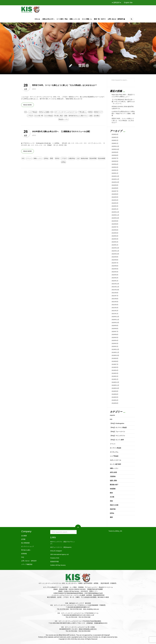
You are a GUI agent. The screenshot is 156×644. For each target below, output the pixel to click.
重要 (52, 158)
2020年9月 (115, 326)
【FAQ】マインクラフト (118, 436)
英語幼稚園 (101, 158)
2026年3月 (115, 137)
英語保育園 (93, 158)
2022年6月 (115, 266)
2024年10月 (115, 182)
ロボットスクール (116, 460)
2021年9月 (115, 293)
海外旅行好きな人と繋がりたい (78, 116)
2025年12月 (115, 146)
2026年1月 (115, 143)
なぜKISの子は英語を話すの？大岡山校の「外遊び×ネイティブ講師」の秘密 (123, 113)
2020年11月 (115, 320)
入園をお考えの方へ (48, 19)
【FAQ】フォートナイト (118, 432)
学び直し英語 (58, 116)
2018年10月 (115, 388)
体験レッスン (75, 19)
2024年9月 (115, 185)
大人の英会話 (49, 116)
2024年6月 (115, 194)
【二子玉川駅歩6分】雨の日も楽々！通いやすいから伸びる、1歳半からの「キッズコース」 (123, 102)
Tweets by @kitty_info (115, 531)
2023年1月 (115, 245)
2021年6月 (115, 299)
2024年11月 (115, 179)
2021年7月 (115, 296)
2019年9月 (115, 358)
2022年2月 (115, 278)
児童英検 (113, 476)
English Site (128, 3)
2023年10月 (115, 218)
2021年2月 (115, 311)
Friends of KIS (55, 558)
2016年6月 (115, 403)
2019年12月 (115, 349)
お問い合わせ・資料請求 (117, 19)
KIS (26, 112)
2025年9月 (115, 152)
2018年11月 (115, 385)
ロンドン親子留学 (116, 464)
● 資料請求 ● (116, 3)
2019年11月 (115, 352)
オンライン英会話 (116, 448)
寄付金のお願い (26, 550)
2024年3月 (115, 203)
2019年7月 (115, 364)
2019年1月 (115, 379)
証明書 (23, 539)
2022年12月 (115, 248)
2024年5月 (115, 197)
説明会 (46, 158)
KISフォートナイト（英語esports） (61, 547)
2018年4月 (115, 400)
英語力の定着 (114, 505)
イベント (29, 158)
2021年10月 (115, 290)
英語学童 (113, 509)
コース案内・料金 (62, 19)
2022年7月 (115, 263)
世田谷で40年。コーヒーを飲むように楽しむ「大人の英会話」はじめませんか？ (64, 85)
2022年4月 (115, 272)
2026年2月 (115, 140)
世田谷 (90, 112)
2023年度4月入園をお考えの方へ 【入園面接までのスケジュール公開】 (61, 132)
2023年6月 (115, 230)
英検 (111, 501)
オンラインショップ (27, 546)
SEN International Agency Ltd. (60, 554)
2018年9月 (115, 391)
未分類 (112, 497)
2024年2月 (115, 206)
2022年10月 (115, 254)
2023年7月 (115, 227)
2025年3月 (115, 167)
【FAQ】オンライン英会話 (118, 427)
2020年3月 (115, 343)
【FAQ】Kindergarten (117, 423)
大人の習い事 (39, 116)
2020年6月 (115, 334)
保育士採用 (113, 472)
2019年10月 (115, 355)
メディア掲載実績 (27, 564)
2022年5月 (115, 269)
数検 (111, 493)
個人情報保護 (25, 543)
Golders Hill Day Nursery (58, 565)
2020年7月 (115, 332)
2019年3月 (115, 373)
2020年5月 (115, 337)
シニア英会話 (33, 112)
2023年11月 (115, 215)
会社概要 (24, 536)
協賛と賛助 (113, 481)
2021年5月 (115, 302)
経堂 (91, 116)
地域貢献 (113, 489)
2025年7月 (115, 158)
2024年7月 (115, 191)
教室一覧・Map (100, 19)
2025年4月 (115, 164)
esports (112, 415)
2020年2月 (115, 346)
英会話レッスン (63, 119)
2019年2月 (115, 376)
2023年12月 (115, 212)
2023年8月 (115, 224)
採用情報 (24, 554)
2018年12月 (115, 382)
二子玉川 (30, 116)
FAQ (23, 557)
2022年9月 (115, 257)
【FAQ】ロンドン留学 (117, 440)
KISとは (37, 19)
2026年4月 (115, 134)
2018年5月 (115, 397)
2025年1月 (115, 173)
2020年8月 (115, 329)
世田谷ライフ (98, 112)
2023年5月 (115, 233)
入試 (78, 158)
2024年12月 (115, 176)
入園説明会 (72, 158)
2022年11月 (115, 251)
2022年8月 (115, 260)
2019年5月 (115, 367)
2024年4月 (115, 200)
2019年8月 (115, 361)
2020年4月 (115, 340)
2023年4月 (115, 236)
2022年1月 (115, 281)
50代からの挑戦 (44, 112)
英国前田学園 (54, 562)
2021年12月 (115, 284)
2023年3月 (115, 239)
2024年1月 (115, 209)
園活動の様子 (114, 485)
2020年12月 (115, 317)
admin (34, 89)
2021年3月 (115, 308)
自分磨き (97, 116)
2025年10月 (115, 149)
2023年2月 (115, 242)
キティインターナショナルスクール (66, 112)
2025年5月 (115, 161)
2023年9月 (115, 221)
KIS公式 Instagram (56, 551)
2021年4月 (115, 305)
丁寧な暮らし (83, 112)
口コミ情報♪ (87, 19)
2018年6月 (115, 394)
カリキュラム (114, 452)
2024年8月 (115, 188)
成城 (66, 116)
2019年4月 (115, 370)
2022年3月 (115, 275)
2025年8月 (115, 155)
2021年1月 (115, 314)
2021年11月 (115, 287)
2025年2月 (115, 170)
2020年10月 (115, 323)
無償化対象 (84, 158)
